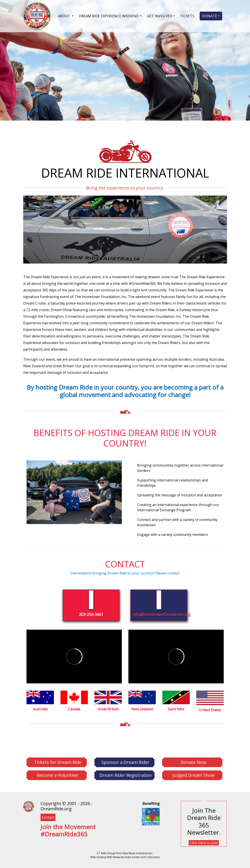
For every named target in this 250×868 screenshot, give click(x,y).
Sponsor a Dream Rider (125, 762)
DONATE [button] (210, 16)
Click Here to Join (204, 843)
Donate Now (193, 762)
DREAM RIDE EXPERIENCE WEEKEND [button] (109, 16)
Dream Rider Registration (126, 775)
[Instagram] (46, 845)
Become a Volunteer (58, 775)
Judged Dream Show (193, 775)
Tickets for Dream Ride (58, 762)
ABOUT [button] (64, 16)
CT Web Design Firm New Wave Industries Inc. (125, 853)
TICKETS (187, 16)
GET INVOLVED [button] (160, 16)
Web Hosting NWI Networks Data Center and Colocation (125, 857)
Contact (48, 817)
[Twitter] (44, 845)
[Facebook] (42, 845)
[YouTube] (48, 845)
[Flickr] (50, 845)
